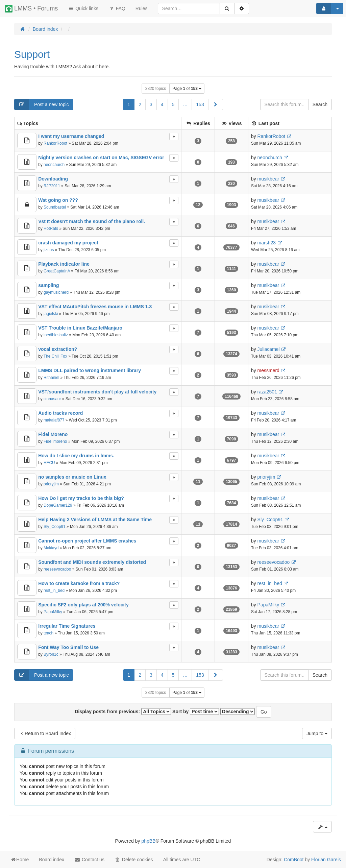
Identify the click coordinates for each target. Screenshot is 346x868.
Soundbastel (55, 207)
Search (320, 104)
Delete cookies (134, 860)
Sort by (196, 712)
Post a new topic (42, 104)
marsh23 (267, 243)
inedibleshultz (56, 335)
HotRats (51, 228)
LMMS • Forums (31, 9)
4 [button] (162, 104)
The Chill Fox (55, 356)
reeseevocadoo (57, 569)
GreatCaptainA (57, 271)
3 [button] (151, 104)
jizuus (49, 250)
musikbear (268, 179)
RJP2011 (52, 186)
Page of (187, 89)
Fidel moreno (55, 441)
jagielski (51, 314)
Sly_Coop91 (55, 527)
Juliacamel (269, 349)
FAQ (117, 8)
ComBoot (294, 860)
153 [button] (200, 104)
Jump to (317, 733)
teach (48, 633)
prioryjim (51, 484)
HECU (49, 463)
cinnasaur (52, 399)
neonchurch (54, 165)
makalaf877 (54, 420)
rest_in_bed (54, 590)
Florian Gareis (326, 860)
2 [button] (140, 104)
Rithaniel (51, 378)
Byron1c (51, 654)
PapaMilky (53, 612)
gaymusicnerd (56, 292)
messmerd (268, 370)
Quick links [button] (83, 8)
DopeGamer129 (58, 505)
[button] (216, 104)
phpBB (148, 841)
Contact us (89, 860)
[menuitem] (142, 8)
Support (32, 54)
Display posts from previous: (123, 712)
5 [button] (173, 104)
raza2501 (267, 392)
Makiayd (51, 548)
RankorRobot (55, 143)
